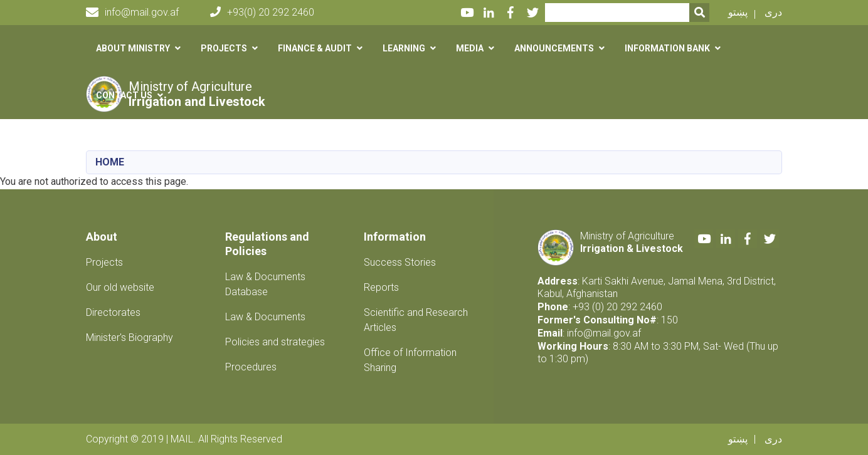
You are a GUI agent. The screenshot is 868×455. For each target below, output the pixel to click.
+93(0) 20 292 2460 (262, 12)
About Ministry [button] (133, 48)
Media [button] (470, 48)
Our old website (120, 287)
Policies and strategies (275, 342)
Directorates (113, 312)
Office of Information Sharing (410, 360)
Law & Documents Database (265, 284)
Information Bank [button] (667, 48)
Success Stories (400, 262)
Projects (104, 262)
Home (110, 162)
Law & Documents (265, 317)
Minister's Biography (130, 337)
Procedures (251, 367)
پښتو (738, 12)
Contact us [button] (124, 95)
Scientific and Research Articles (416, 320)
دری (773, 12)
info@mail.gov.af (132, 13)
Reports (381, 287)
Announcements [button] (554, 48)
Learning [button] (404, 48)
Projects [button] (224, 48)
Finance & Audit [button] (315, 48)
